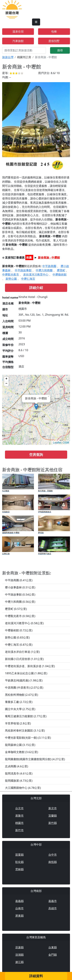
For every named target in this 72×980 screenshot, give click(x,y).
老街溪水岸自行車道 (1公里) (22, 652)
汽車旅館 (18, 41)
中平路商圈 (49, 266)
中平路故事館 (23, 270)
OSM (66, 443)
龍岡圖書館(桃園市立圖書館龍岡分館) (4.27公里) (35, 759)
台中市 (53, 855)
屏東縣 (19, 916)
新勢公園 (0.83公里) (17, 637)
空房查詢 (36, 455)
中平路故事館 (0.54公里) (20, 594)
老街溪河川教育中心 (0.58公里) (24, 623)
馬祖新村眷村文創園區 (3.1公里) (25, 730)
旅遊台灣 (8, 57)
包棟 (54, 31)
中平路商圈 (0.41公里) (19, 580)
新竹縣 (53, 823)
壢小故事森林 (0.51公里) (20, 587)
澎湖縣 (19, 955)
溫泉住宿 (18, 31)
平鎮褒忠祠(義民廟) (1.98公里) (24, 680)
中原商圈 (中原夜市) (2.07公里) (24, 688)
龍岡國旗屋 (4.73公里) (19, 781)
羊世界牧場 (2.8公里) (18, 723)
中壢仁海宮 (28, 279)
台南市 (19, 908)
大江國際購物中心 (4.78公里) (23, 788)
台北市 (19, 808)
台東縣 (53, 947)
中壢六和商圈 (44, 270)
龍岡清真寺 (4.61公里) (19, 773)
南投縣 (53, 862)
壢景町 (61, 270)
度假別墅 (54, 41)
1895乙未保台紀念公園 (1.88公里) (26, 673)
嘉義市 (53, 901)
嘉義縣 (19, 901)
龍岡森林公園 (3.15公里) (20, 745)
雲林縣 (19, 869)
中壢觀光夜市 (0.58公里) (20, 616)
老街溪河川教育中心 (36, 274)
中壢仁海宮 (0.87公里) (19, 645)
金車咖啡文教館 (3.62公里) (22, 752)
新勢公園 (11, 279)
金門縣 (53, 955)
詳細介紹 (36, 288)
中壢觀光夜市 (11, 274)
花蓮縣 (19, 947)
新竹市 (19, 830)
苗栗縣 (19, 855)
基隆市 (19, 816)
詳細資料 (36, 976)
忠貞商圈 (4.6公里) (17, 766)
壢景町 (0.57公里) (16, 609)
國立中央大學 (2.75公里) (20, 709)
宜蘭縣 (53, 816)
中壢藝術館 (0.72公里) (19, 630)
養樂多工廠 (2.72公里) (19, 702)
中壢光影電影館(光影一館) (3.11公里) (28, 738)
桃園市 (19, 823)
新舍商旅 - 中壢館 (49, 257)
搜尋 (60, 50)
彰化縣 (19, 862)
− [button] (6, 384)
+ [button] (6, 379)
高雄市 (53, 908)
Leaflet (57, 443)
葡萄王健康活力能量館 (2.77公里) (26, 716)
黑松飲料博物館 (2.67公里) (22, 695)
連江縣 (19, 962)
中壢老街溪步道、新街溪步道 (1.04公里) (30, 666)
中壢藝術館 (60, 274)
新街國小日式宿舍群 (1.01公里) (24, 659)
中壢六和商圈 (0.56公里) (20, 602)
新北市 (53, 808)
